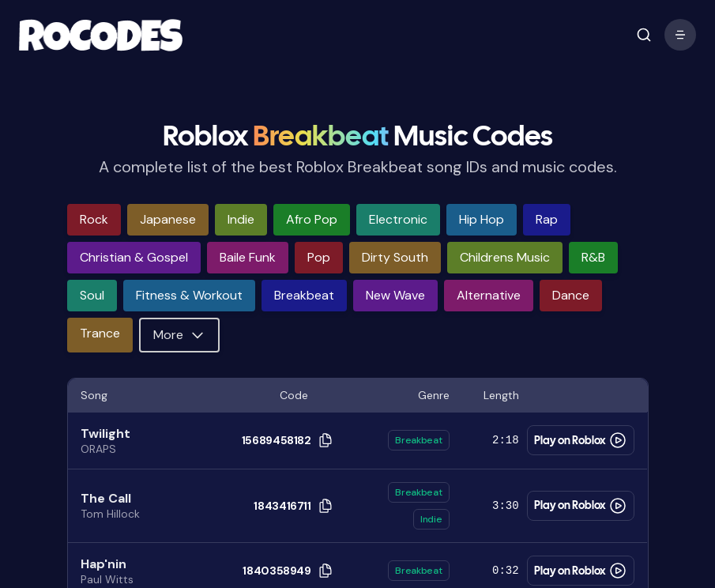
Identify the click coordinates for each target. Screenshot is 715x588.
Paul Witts (107, 579)
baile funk (248, 257)
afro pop (312, 219)
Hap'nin (103, 564)
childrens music (505, 257)
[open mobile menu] (644, 35)
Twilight (105, 433)
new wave (395, 295)
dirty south (395, 257)
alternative (489, 295)
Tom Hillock (110, 514)
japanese (168, 219)
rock (94, 219)
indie (241, 219)
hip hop (482, 219)
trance (100, 333)
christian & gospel (134, 257)
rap (547, 219)
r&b (593, 257)
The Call (106, 498)
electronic (398, 219)
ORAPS (98, 449)
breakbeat (304, 295)
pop (319, 257)
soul (92, 295)
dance (571, 295)
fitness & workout (189, 295)
